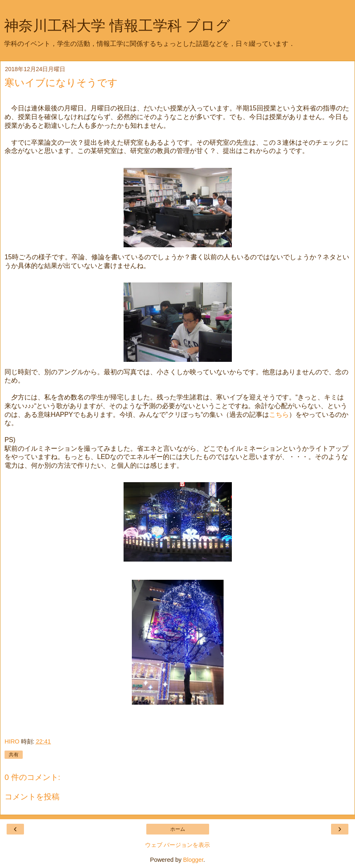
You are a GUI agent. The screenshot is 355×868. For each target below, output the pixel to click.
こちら (279, 415)
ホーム (178, 829)
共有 (14, 755)
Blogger (193, 860)
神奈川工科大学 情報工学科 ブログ (117, 26)
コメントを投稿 (32, 797)
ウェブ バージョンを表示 (178, 845)
